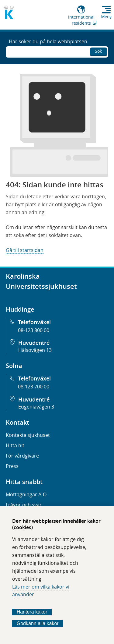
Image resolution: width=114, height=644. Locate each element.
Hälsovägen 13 (35, 350)
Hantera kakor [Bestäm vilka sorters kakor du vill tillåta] (32, 612)
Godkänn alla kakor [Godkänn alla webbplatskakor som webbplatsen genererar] (38, 623)
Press (12, 466)
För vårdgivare (22, 456)
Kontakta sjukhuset (28, 435)
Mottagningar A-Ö (26, 494)
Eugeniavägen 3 (36, 407)
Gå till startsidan (25, 250)
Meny (106, 17)
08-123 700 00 (34, 387)
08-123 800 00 (34, 330)
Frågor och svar (24, 505)
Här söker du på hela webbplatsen (48, 41)
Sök (98, 51)
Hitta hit (15, 445)
